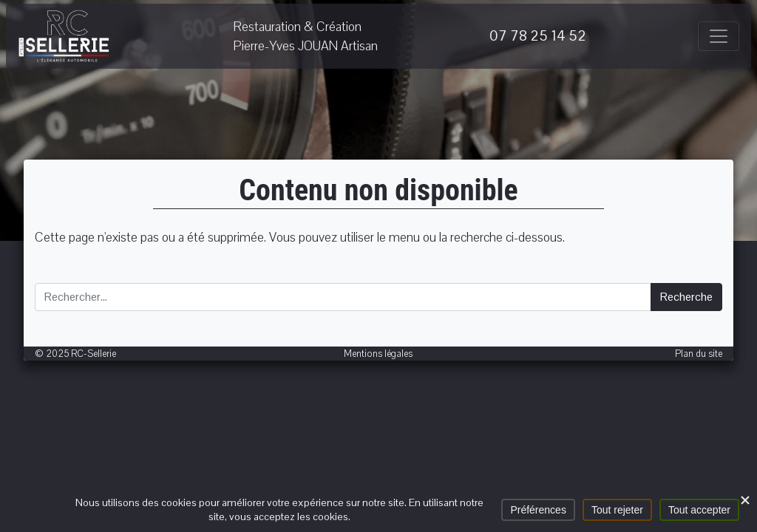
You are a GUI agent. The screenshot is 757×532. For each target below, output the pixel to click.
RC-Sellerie (64, 36)
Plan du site (699, 354)
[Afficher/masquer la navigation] (719, 36)
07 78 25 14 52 (538, 36)
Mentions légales (378, 354)
